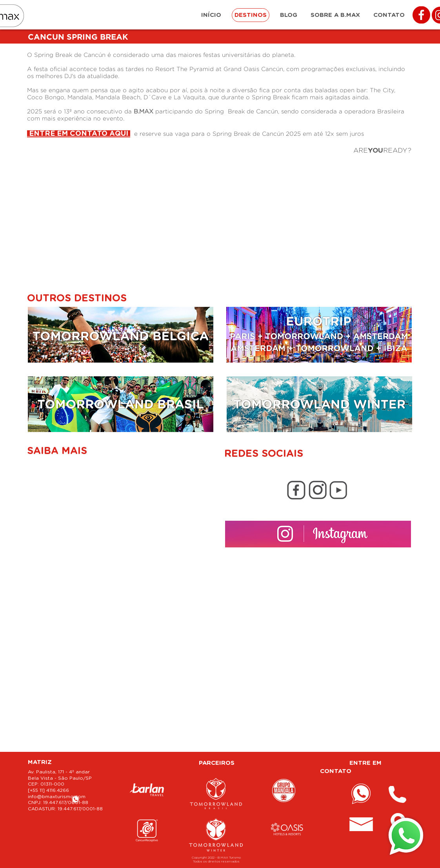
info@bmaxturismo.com (57, 797)
